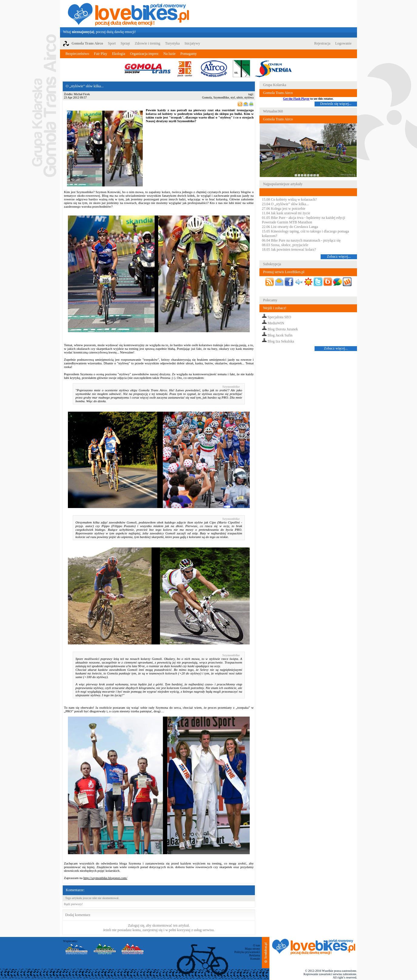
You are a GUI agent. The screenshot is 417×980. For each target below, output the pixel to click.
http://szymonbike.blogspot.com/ (105, 878)
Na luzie (169, 54)
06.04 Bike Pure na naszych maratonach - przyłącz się (301, 240)
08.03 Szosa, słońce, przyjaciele (285, 245)
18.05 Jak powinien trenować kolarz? (289, 249)
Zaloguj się (136, 925)
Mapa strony (252, 949)
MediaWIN (276, 323)
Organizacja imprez (144, 54)
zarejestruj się (152, 930)
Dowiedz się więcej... (336, 104)
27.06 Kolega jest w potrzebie (284, 209)
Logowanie (343, 43)
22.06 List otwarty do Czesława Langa (290, 227)
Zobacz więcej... (339, 256)
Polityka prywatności (247, 952)
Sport (112, 43)
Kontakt (255, 959)
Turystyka (172, 43)
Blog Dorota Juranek (283, 329)
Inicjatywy (192, 43)
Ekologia (119, 54)
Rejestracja (322, 43)
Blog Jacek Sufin (280, 335)
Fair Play (101, 54)
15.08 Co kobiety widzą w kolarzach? (289, 199)
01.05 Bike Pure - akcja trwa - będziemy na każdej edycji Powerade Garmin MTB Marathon (304, 220)
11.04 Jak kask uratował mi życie (286, 213)
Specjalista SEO (279, 317)
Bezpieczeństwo (77, 54)
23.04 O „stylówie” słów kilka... (285, 204)
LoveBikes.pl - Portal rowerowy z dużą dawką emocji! (128, 14)
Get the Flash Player (296, 99)
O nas (257, 945)
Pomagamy (188, 54)
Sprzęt (125, 43)
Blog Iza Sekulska (281, 341)
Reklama (255, 955)
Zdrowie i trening (148, 43)
